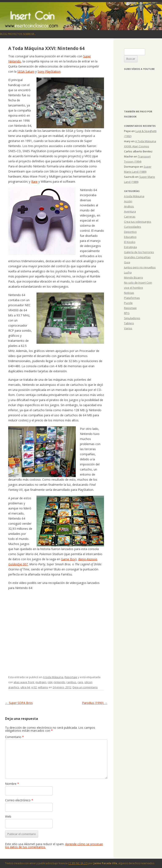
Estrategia (130, 247)
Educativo (130, 237)
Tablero (129, 323)
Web (8, 816)
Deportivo (130, 232)
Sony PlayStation (49, 71)
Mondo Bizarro (134, 277)
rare (80, 682)
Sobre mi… (30, 34)
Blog (3, 34)
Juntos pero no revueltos (140, 267)
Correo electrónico (19, 800)
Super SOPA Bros (19, 703)
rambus (71, 682)
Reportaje (71, 677)
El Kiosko (130, 242)
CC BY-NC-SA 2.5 (78, 863)
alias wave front (24, 682)
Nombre (12, 784)
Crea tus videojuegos (138, 222)
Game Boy (68, 559)
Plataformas (132, 298)
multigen (41, 682)
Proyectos (15, 34)
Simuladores (132, 318)
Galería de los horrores (139, 252)
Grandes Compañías (137, 257)
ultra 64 (25, 687)
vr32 (34, 687)
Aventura (130, 211)
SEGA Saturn (26, 71)
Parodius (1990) (95, 703)
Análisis (129, 206)
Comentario (14, 737)
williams (43, 687)
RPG (127, 313)
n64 (50, 682)
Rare (34, 181)
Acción (128, 201)
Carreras (130, 217)
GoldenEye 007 (18, 564)
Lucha (128, 272)
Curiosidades (133, 227)
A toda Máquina (53, 677)
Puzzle (128, 303)
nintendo (59, 682)
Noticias (129, 293)
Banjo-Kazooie (88, 559)
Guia (127, 262)
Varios (128, 328)
